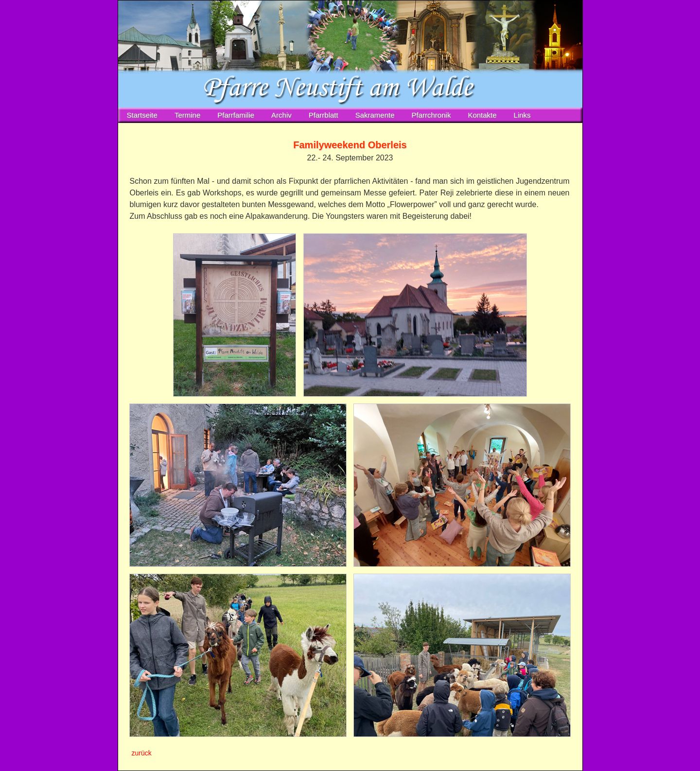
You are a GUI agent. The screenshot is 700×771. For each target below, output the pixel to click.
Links (522, 115)
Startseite (142, 115)
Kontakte (482, 115)
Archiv (281, 115)
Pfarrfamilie (236, 115)
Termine (187, 115)
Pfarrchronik (431, 115)
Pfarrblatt (324, 115)
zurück (142, 753)
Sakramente (375, 115)
